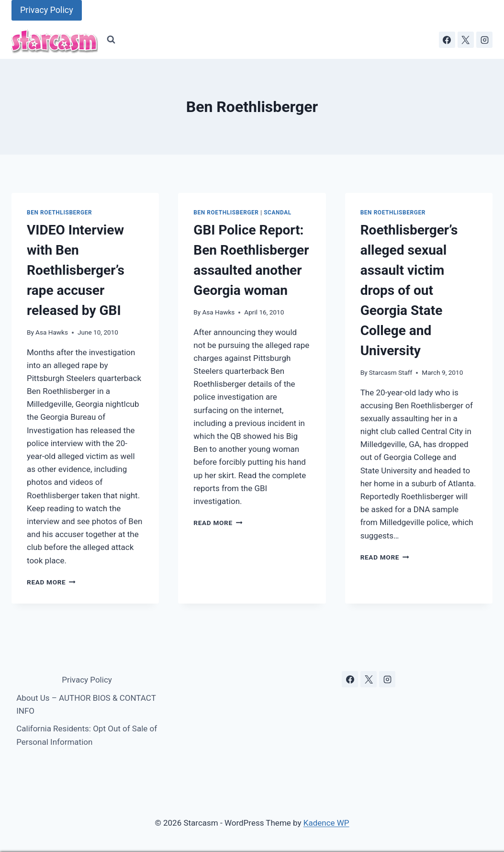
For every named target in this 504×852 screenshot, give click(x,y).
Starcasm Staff (391, 372)
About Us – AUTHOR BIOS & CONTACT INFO (86, 704)
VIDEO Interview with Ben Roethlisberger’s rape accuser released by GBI (76, 270)
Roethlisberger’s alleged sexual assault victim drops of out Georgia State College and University (409, 290)
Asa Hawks (52, 332)
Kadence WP (326, 823)
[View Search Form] (111, 40)
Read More (51, 582)
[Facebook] (447, 40)
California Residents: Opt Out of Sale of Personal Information (87, 735)
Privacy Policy (47, 10)
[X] (466, 40)
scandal (278, 213)
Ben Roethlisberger (59, 213)
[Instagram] (484, 40)
